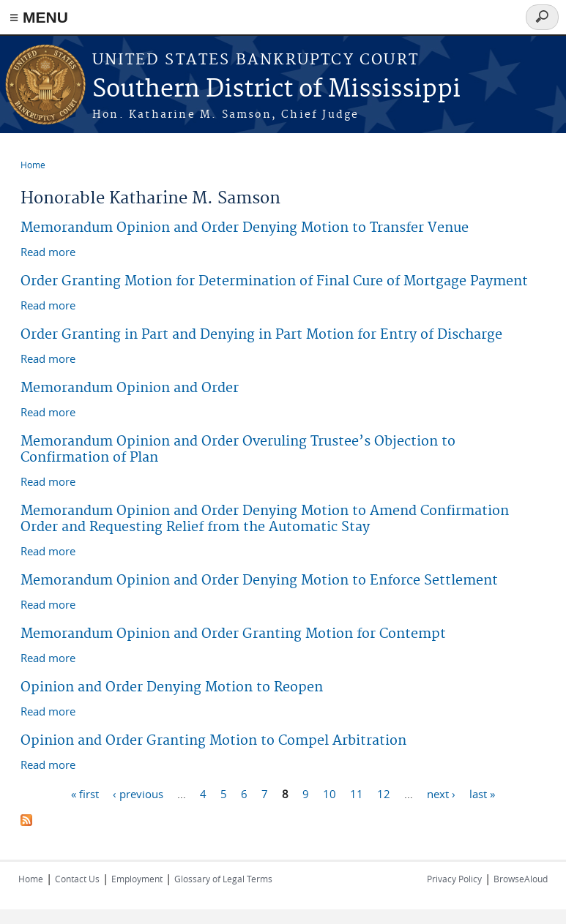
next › (441, 793)
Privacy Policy (454, 879)
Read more (48, 251)
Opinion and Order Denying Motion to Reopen (172, 687)
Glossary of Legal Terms (223, 879)
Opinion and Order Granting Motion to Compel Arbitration (213, 741)
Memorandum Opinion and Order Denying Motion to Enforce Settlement (259, 581)
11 (357, 793)
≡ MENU (39, 17)
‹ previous (138, 793)
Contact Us (77, 879)
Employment (137, 879)
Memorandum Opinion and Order (130, 388)
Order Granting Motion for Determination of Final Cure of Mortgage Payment (274, 281)
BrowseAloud (521, 879)
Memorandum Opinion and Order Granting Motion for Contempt (233, 634)
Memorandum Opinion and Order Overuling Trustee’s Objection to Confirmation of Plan (238, 450)
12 (384, 793)
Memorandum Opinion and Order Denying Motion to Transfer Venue (245, 228)
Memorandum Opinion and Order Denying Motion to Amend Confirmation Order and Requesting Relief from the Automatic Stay (265, 519)
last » (482, 793)
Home (33, 165)
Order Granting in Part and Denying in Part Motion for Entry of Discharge (261, 335)
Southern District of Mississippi (276, 90)
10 (329, 793)
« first (85, 793)
